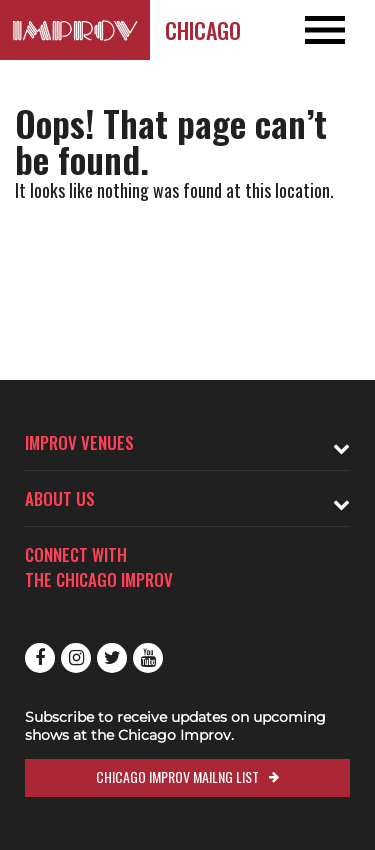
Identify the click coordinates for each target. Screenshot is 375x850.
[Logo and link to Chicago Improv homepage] (75, 30)
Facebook (40, 658)
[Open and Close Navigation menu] (337, 30)
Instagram (76, 658)
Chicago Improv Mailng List (177, 776)
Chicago (203, 30)
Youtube (148, 658)
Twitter (112, 658)
